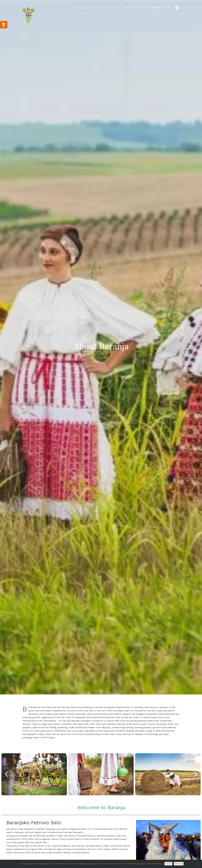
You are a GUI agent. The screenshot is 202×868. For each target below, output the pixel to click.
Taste (117, 8)
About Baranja (86, 8)
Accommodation (134, 8)
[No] (198, 864)
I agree (168, 864)
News (168, 8)
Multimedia (154, 8)
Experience (104, 8)
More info (179, 864)
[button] (4, 25)
